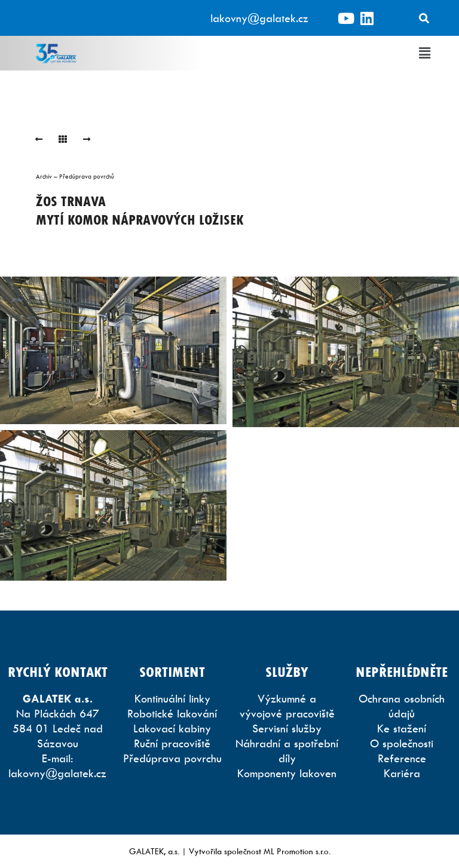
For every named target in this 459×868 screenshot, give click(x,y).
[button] (425, 53)
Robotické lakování (172, 714)
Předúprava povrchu (172, 758)
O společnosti (402, 743)
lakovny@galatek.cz (259, 18)
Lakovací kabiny (172, 729)
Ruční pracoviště (172, 743)
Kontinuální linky (172, 699)
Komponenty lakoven (287, 773)
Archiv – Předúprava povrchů (75, 176)
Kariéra (402, 773)
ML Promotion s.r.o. (297, 851)
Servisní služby (287, 729)
